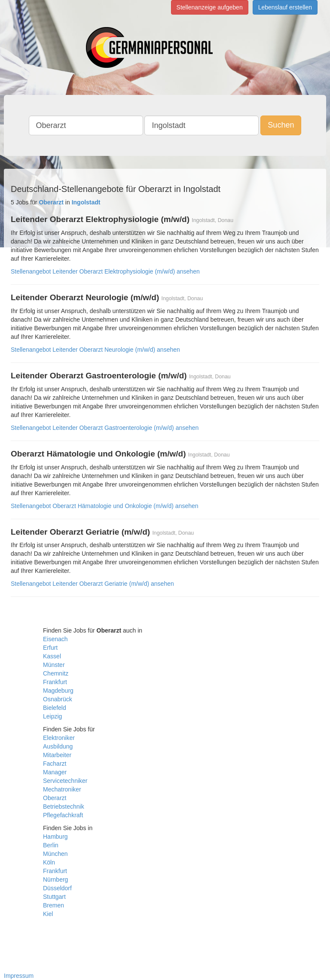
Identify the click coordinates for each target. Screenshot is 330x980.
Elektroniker (59, 738)
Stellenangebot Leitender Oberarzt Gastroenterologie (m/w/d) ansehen (105, 428)
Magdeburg (58, 691)
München (55, 854)
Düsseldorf (57, 888)
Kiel (48, 914)
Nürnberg (55, 880)
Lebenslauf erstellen (285, 7)
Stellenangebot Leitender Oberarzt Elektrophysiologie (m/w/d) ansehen (105, 271)
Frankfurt (55, 682)
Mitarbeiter (57, 755)
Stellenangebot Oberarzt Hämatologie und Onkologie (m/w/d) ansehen (105, 506)
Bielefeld (55, 708)
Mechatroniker (62, 789)
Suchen (281, 125)
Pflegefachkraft (63, 815)
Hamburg (55, 837)
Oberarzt (55, 798)
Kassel (52, 656)
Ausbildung (58, 746)
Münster (54, 665)
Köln (49, 862)
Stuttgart (54, 897)
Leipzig (52, 716)
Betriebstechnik (64, 807)
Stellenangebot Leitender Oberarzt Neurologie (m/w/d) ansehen (95, 350)
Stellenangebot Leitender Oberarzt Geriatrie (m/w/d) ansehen (92, 584)
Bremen (53, 905)
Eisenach (55, 639)
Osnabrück (58, 699)
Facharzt (55, 764)
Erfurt (50, 648)
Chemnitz (56, 673)
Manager (55, 772)
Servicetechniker (65, 781)
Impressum (19, 976)
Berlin (51, 845)
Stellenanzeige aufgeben (210, 7)
